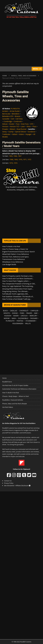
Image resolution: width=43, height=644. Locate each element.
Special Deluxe (21, 132)
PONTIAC (20, 321)
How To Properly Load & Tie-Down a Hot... (18, 276)
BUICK (5, 311)
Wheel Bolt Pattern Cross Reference (16, 254)
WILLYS (28, 323)
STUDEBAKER (31, 321)
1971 (25, 159)
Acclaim (5, 111)
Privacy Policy (9, 483)
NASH (14, 318)
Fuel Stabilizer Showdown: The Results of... (18, 297)
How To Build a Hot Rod (11, 246)
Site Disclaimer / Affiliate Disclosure (17, 486)
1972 (29, 159)
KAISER (16, 316)
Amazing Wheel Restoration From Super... (18, 289)
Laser (23, 126)
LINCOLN (24, 316)
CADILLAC (14, 311)
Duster (12, 124)
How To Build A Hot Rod (11, 393)
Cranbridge (8, 121)
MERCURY (33, 316)
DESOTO (7, 313)
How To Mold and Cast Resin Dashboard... (18, 279)
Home (4, 378)
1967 (20, 156)
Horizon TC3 (15, 126)
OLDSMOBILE (23, 318)
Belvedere (16, 114)
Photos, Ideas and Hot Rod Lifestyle (15, 404)
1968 (11, 159)
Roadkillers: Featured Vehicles (13, 400)
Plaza (34, 126)
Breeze (17, 116)
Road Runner (22, 129)
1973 (11, 163)
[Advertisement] (21, 43)
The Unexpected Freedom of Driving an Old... (19, 284)
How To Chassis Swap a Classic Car (15, 249)
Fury (18, 124)
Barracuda (6, 114)
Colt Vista (19, 119)
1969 (16, 159)
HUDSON (8, 316)
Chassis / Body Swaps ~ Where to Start (16, 396)
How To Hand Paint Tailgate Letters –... (17, 281)
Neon (29, 126)
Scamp (11, 132)
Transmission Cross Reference (14, 259)
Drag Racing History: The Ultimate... (15, 291)
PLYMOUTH (15, 109)
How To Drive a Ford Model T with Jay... (17, 299)
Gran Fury (25, 124)
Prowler (5, 129)
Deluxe (5, 124)
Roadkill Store (7, 382)
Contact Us (8, 481)
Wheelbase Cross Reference (13, 262)
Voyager (29, 134)
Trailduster (6, 134)
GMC (36, 313)
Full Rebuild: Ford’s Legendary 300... (16, 294)
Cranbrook (18, 121)
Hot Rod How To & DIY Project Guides (15, 385)
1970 (20, 159)
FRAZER (29, 313)
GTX (32, 124)
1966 (15, 156)
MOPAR (7, 318)
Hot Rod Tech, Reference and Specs (15, 257)
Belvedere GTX (8, 116)
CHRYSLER (34, 311)
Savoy (4, 132)
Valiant (15, 134)
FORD (22, 313)
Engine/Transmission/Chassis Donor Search (19, 252)
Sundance (31, 132)
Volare (21, 134)
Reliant (12, 129)
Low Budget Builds (9, 264)
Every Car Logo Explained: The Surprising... (18, 286)
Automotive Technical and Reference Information (19, 389)
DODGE (15, 313)
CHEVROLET (24, 311)
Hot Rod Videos (8, 407)
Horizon (5, 126)
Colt (12, 119)
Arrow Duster (15, 111)
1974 (15, 163)
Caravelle (6, 119)
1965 (11, 156)
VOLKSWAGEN (18, 323)
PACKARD (34, 318)
